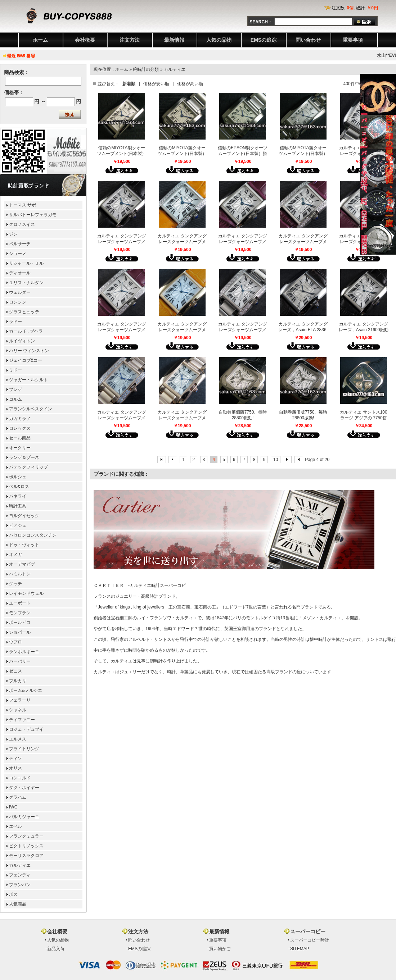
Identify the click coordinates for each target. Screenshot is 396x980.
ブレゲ (15, 389)
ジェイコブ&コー (26, 360)
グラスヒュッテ (24, 312)
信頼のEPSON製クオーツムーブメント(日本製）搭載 (243, 154)
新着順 (129, 84)
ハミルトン (20, 574)
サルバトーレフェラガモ (33, 215)
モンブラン (20, 613)
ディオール (20, 273)
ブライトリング (24, 749)
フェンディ (20, 875)
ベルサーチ (20, 244)
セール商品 (20, 438)
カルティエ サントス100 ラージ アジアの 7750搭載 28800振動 (363, 418)
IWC (13, 807)
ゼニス (15, 671)
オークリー (20, 448)
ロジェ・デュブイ (26, 729)
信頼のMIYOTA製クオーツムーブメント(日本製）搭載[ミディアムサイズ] (303, 154)
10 (276, 460)
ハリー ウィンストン (29, 351)
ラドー (15, 322)
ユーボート (20, 603)
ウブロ (15, 642)
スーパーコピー (308, 931)
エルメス (18, 739)
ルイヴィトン (22, 341)
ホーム (40, 40)
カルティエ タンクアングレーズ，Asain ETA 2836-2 (303, 330)
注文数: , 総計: (355, 8)
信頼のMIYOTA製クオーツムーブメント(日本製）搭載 (122, 154)
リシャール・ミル (26, 263)
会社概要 (85, 40)
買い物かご (220, 949)
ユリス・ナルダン (26, 283)
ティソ (15, 758)
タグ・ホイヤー (24, 788)
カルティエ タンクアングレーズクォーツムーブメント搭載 (121, 330)
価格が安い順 (156, 84)
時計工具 (18, 506)
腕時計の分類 (146, 69)
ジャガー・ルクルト (28, 380)
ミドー (15, 370)
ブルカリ (18, 681)
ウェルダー (20, 292)
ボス (13, 894)
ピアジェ (18, 525)
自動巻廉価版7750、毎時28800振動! (243, 415)
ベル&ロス (19, 487)
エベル (15, 826)
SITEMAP (300, 949)
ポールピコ (20, 623)
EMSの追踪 (264, 40)
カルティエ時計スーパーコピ (158, 585)
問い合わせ (308, 40)
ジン (13, 234)
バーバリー (20, 661)
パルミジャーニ (24, 817)
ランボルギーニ (24, 652)
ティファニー (22, 720)
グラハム (18, 797)
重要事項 (353, 40)
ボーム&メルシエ (26, 690)
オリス (15, 768)
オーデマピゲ (22, 564)
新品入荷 (56, 949)
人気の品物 (219, 40)
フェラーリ (20, 700)
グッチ (15, 584)
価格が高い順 (190, 84)
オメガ (15, 555)
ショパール (20, 632)
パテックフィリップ (28, 467)
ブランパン (20, 885)
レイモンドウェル (26, 593)
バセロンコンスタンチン (33, 535)
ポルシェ (18, 477)
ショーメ (18, 254)
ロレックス (20, 428)
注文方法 (130, 40)
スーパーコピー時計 (310, 940)
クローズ (369, 257)
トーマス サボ (22, 205)
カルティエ (175, 69)
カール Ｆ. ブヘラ (26, 331)
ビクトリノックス (26, 846)
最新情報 (174, 40)
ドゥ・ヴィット (24, 545)
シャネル (18, 710)
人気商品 (18, 904)
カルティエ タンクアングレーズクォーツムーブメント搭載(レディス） (121, 242)
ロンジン (18, 302)
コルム (15, 399)
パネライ (18, 496)
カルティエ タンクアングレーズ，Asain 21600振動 (364, 327)
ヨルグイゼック (24, 516)
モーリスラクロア (26, 856)
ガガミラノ (20, 419)
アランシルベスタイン (31, 409)
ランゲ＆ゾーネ (24, 457)
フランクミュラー (26, 836)
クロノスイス (22, 224)
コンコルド (20, 778)
